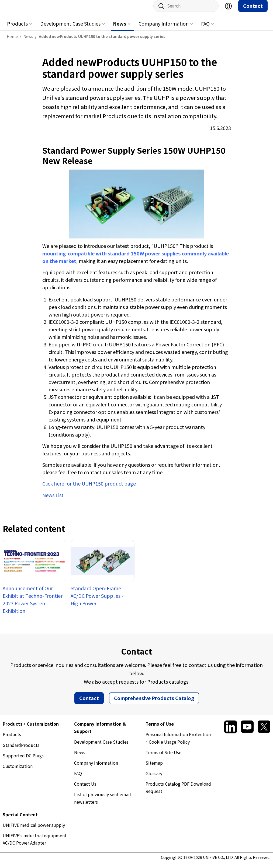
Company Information (164, 29)
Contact (253, 11)
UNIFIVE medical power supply (34, 830)
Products (17, 29)
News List (53, 500)
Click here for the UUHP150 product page (89, 489)
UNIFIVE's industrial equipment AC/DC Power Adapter (35, 844)
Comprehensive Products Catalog (154, 703)
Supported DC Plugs (23, 761)
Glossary (154, 779)
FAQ (205, 29)
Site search (159, 11)
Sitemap (154, 768)
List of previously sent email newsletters (103, 803)
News (120, 29)
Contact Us (85, 789)
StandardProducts (21, 750)
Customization (18, 771)
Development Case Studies (70, 29)
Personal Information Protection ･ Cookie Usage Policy (178, 743)
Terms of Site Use (163, 758)
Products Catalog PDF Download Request (178, 793)
